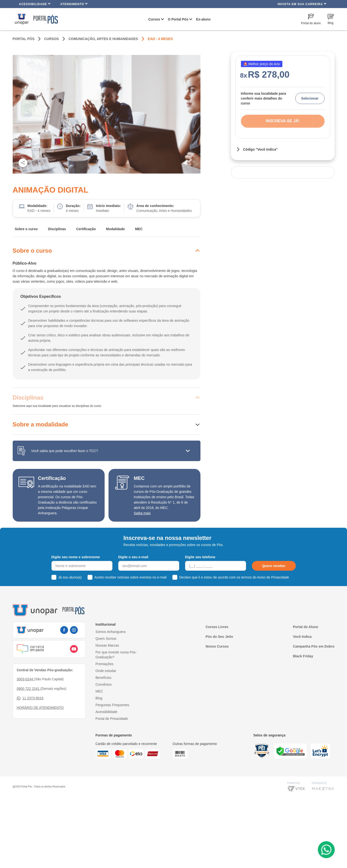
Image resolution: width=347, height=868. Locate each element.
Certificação (86, 229)
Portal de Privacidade (112, 719)
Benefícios (104, 678)
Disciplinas (57, 229)
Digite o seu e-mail (133, 557)
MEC (139, 229)
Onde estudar (106, 671)
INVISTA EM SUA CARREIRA (302, 4)
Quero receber (274, 566)
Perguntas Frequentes (113, 705)
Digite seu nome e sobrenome (76, 557)
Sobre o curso (26, 229)
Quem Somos (106, 639)
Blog (99, 698)
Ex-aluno (203, 19)
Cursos (154, 19)
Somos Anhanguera (111, 632)
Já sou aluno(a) (70, 577)
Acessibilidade (35, 4)
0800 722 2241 (29, 689)
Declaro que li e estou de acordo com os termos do (234, 577)
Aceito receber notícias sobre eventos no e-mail (130, 577)
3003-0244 (25, 679)
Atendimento (74, 4)
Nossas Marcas (107, 645)
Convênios (104, 684)
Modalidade (115, 229)
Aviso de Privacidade (273, 577)
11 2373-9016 (30, 698)
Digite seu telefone (200, 557)
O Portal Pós (178, 19)
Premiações (105, 664)
